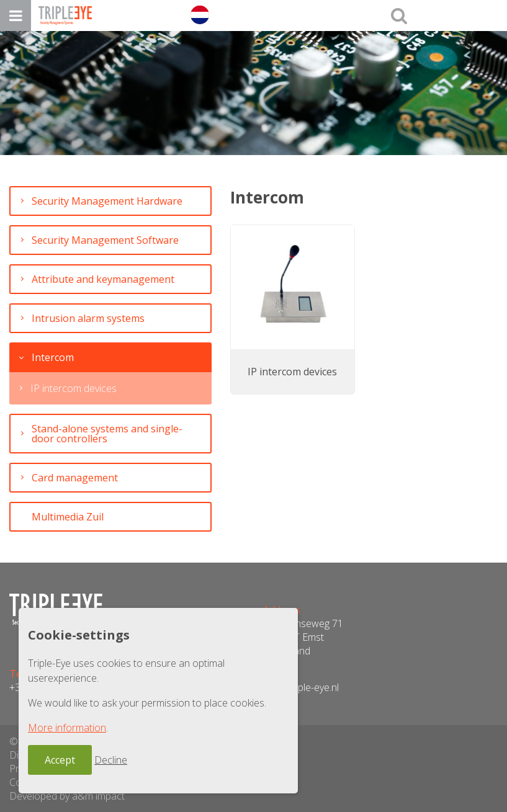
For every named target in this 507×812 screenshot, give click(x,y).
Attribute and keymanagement (103, 279)
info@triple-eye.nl (301, 687)
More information (67, 728)
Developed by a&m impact (67, 796)
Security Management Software (105, 240)
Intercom (53, 357)
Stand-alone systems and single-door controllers (107, 434)
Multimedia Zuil (68, 517)
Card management (75, 478)
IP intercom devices (74, 388)
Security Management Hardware (107, 201)
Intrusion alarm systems (88, 318)
